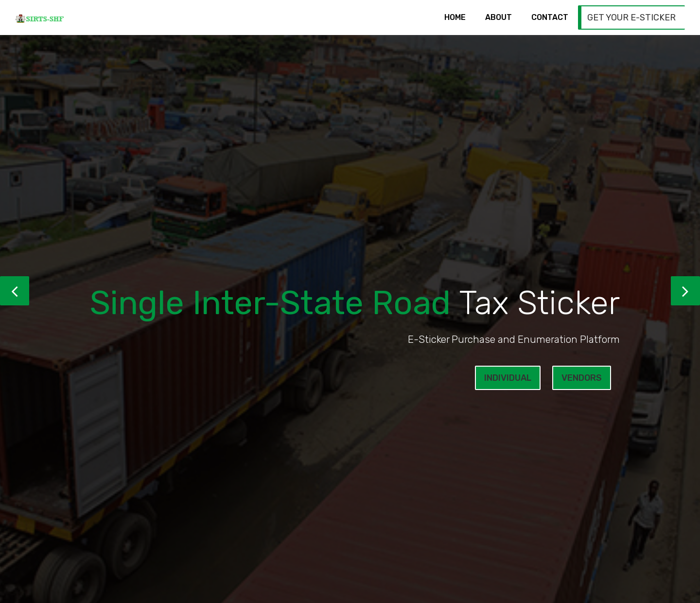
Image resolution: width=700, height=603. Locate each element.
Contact (550, 17)
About (499, 17)
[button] (15, 291)
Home (455, 17)
